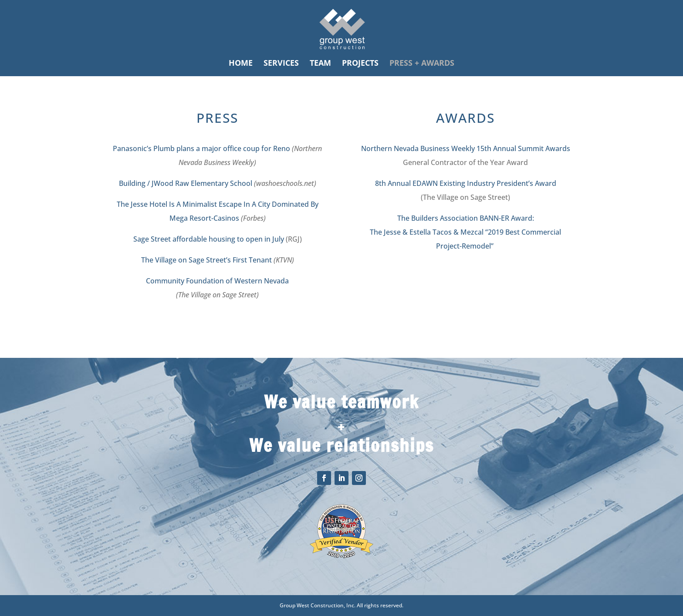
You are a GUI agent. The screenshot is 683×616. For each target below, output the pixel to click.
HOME (241, 64)
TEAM (320, 64)
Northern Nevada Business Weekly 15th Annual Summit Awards (466, 148)
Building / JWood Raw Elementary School (186, 183)
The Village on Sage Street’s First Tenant (206, 260)
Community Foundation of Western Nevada (217, 281)
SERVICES (281, 64)
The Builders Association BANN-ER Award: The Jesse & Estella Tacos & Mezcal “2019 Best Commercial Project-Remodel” (465, 232)
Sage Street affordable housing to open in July (209, 239)
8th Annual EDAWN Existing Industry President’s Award (466, 183)
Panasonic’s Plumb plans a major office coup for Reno (201, 148)
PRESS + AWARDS (422, 64)
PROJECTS (360, 64)
